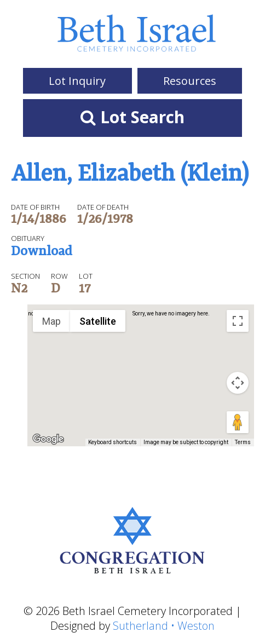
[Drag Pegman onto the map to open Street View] (238, 422)
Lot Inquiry (77, 81)
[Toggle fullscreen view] (238, 321)
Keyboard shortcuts (113, 442)
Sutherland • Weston (164, 626)
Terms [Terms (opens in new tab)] (243, 442)
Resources (190, 81)
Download (42, 252)
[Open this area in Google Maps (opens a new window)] (48, 439)
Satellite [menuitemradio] (98, 321)
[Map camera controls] (238, 383)
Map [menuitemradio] (51, 321)
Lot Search (132, 117)
